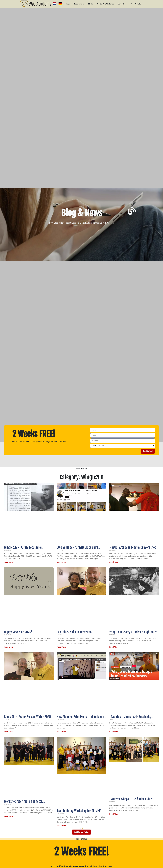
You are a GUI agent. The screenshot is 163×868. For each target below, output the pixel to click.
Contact (121, 4)
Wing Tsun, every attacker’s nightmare (133, 632)
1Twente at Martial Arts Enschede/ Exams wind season (130, 719)
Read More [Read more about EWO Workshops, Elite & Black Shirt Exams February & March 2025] (114, 814)
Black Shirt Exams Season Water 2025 (27, 717)
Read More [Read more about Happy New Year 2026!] (9, 647)
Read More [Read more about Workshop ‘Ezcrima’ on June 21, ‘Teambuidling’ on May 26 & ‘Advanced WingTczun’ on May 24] (9, 816)
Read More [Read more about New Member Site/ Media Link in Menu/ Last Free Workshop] (61, 732)
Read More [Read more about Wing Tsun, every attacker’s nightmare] (114, 647)
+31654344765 (136, 4)
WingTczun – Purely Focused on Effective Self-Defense (23, 549)
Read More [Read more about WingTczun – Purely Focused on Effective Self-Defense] (9, 562)
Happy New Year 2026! (18, 632)
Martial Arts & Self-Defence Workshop (133, 547)
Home (68, 4)
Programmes (80, 4)
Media (91, 4)
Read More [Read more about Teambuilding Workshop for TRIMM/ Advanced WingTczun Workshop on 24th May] (61, 826)
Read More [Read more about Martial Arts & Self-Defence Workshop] (114, 562)
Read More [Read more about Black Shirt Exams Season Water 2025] (9, 732)
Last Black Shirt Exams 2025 (74, 632)
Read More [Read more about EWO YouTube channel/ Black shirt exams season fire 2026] (61, 562)
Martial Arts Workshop (106, 4)
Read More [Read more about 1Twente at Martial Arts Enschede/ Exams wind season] (114, 732)
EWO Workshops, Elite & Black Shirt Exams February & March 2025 (131, 801)
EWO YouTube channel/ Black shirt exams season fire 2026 (77, 549)
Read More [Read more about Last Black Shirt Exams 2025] (61, 647)
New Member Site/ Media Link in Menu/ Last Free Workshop (81, 719)
